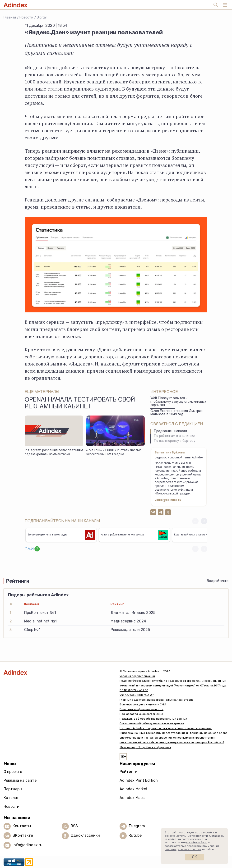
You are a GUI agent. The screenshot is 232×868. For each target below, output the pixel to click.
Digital (42, 17)
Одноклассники (85, 835)
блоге (196, 96)
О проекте (13, 772)
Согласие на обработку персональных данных (152, 723)
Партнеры (13, 789)
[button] (204, 521)
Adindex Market (134, 789)
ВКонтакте (23, 835)
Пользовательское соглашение (141, 714)
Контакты (22, 826)
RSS (74, 826)
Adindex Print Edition (139, 780)
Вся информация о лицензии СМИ (143, 704)
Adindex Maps (132, 798)
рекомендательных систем (183, 849)
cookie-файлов (197, 842)
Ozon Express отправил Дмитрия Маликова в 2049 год (176, 413)
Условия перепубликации (137, 676)
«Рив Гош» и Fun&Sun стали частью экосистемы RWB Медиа (114, 453)
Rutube (135, 835)
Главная (10, 17)
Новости (26, 17)
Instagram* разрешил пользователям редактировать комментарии (54, 453)
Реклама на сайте (20, 780)
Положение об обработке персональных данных (153, 719)
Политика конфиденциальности (142, 709)
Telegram (137, 826)
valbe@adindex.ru (168, 500)
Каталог (11, 798)
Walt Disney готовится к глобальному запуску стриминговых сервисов (178, 402)
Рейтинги (129, 772)
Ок (194, 857)
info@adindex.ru (28, 845)
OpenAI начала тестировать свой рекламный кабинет (80, 404)
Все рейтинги (218, 581)
